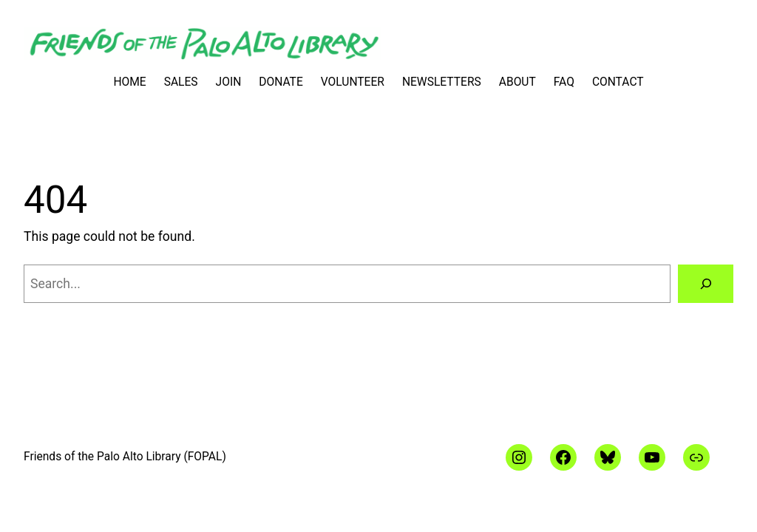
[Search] (706, 283)
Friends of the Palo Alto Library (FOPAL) (125, 457)
